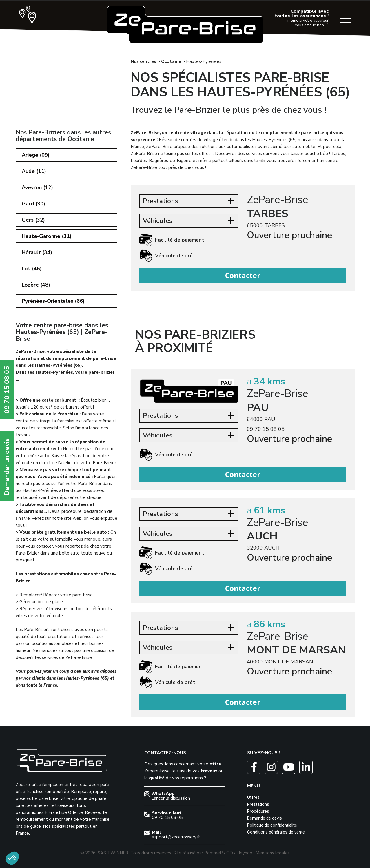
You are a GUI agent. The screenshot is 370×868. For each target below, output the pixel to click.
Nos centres (143, 61)
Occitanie (171, 61)
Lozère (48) (36, 285)
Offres (253, 797)
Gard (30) (33, 204)
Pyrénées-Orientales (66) (53, 301)
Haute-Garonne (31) (47, 236)
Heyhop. (245, 853)
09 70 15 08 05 (266, 429)
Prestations (258, 804)
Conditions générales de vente (276, 832)
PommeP (214, 853)
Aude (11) (34, 171)
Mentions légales (273, 853)
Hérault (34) (37, 252)
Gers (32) (33, 220)
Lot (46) (32, 269)
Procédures (258, 811)
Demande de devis (265, 818)
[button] (12, 858)
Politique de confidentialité (272, 825)
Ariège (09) (36, 155)
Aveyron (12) (37, 187)
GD (230, 853)
